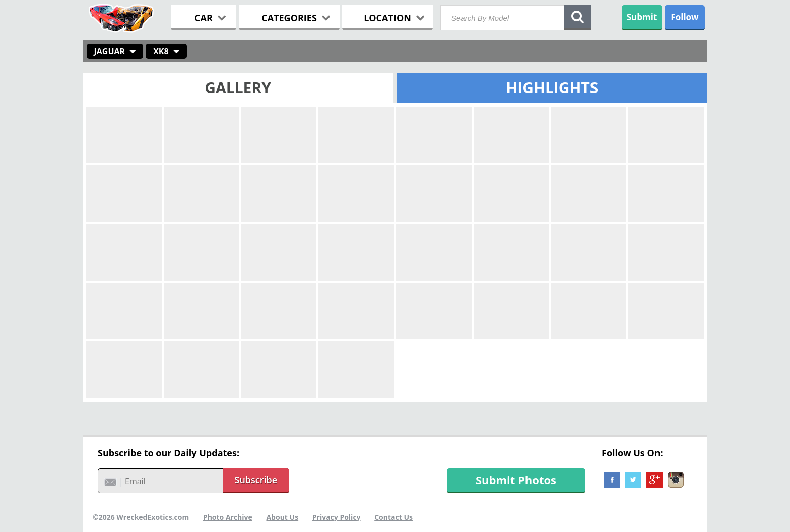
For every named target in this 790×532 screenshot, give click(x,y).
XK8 (161, 51)
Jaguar (110, 51)
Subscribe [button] (256, 480)
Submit (642, 17)
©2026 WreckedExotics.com (141, 517)
